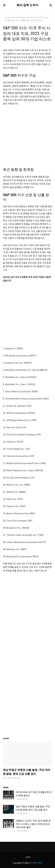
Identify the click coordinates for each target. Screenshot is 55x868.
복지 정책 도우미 (28, 5)
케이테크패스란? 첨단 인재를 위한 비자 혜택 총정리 (34, 794)
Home (28, 857)
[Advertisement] (27, 136)
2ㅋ (4, 778)
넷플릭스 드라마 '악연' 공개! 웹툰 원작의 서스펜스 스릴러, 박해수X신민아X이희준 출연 (33, 824)
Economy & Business (17, 17)
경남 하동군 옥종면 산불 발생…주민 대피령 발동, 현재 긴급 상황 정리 (27, 772)
